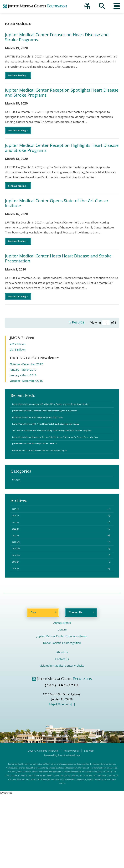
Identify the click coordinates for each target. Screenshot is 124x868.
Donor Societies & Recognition (62, 716)
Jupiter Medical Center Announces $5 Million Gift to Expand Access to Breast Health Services (59, 417)
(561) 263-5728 (62, 759)
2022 (18, 585)
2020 (19, 603)
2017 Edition (18, 354)
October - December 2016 (26, 391)
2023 (18, 575)
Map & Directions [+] (62, 778)
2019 (19, 613)
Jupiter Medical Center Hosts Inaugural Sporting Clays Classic (50, 437)
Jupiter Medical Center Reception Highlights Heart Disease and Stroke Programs (62, 152)
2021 (18, 594)
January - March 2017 (23, 379)
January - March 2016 (23, 385)
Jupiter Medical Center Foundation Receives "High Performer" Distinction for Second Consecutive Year (59, 472)
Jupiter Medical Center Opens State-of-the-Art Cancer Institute (57, 209)
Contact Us (76, 686)
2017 (18, 631)
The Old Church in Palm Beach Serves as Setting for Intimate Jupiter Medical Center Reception (59, 460)
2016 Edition (18, 359)
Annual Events (62, 696)
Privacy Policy (71, 824)
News (19, 525)
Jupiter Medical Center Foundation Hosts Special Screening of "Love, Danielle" (60, 427)
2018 (19, 622)
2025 (18, 557)
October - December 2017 (26, 374)
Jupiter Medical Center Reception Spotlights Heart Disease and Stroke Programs (62, 94)
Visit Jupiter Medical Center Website (62, 739)
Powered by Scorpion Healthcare (62, 829)
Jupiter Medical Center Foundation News (62, 710)
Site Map (89, 824)
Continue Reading (20, 76)
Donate (62, 703)
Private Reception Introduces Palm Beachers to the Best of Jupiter (53, 493)
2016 (18, 640)
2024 (18, 566)
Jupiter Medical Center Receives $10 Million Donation (45, 483)
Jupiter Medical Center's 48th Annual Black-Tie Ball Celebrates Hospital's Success (57, 448)
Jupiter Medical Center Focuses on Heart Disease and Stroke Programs (57, 37)
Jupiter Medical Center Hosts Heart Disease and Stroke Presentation (58, 266)
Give (33, 686)
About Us (62, 726)
